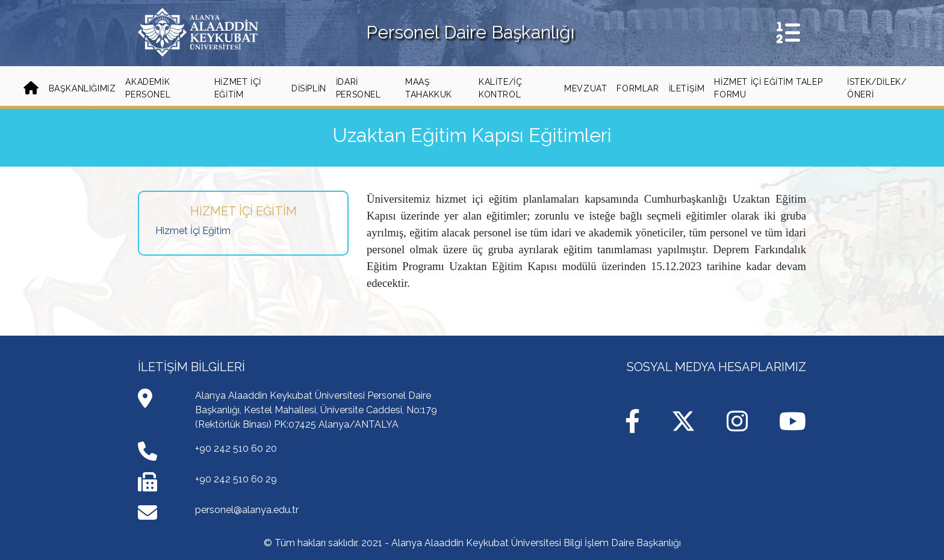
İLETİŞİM (687, 88)
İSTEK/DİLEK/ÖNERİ (877, 88)
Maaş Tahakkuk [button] (429, 88)
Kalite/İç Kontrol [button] (500, 88)
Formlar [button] (638, 88)
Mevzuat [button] (585, 88)
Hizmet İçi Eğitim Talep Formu (768, 88)
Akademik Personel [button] (148, 88)
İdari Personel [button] (359, 88)
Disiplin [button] (309, 88)
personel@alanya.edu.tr (247, 510)
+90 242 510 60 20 (236, 448)
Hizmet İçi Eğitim (193, 231)
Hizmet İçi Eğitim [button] (238, 88)
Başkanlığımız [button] (82, 88)
